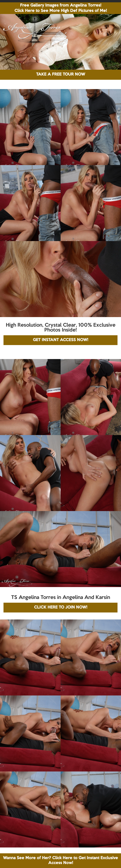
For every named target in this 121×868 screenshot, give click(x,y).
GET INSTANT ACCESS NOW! (60, 340)
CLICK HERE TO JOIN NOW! (61, 607)
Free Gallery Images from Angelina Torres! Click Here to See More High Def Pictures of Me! (61, 8)
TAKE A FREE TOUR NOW (61, 74)
